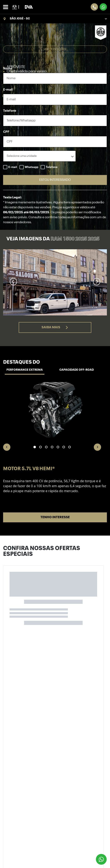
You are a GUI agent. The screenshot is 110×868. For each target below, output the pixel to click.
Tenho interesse (55, 517)
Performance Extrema (25, 370)
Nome (8, 69)
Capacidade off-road (77, 370)
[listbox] (39, 156)
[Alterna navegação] (7, 7)
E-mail (8, 90)
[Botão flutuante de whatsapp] (101, 859)
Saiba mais (55, 327)
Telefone (10, 111)
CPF (6, 132)
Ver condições (55, 49)
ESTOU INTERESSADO (55, 180)
